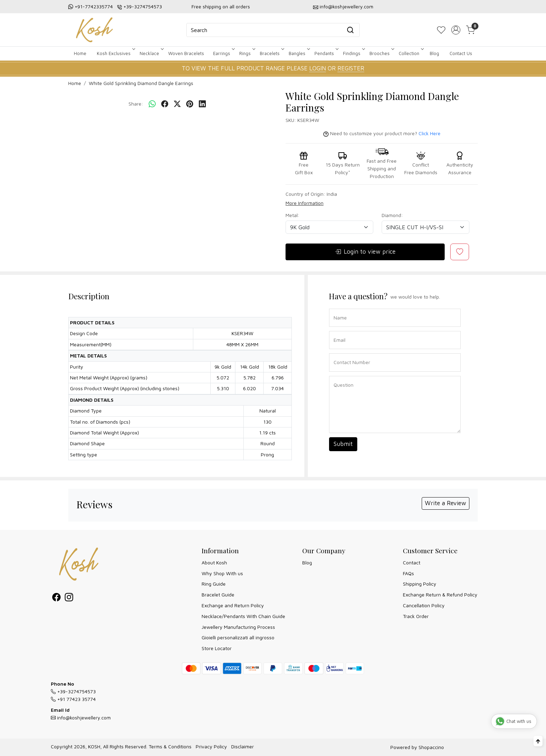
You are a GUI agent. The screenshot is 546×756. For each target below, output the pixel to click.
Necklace (151, 53)
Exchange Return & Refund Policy (440, 595)
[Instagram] (69, 598)
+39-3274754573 (143, 6)
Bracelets (271, 53)
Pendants (326, 53)
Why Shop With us (222, 573)
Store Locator (217, 648)
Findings (353, 53)
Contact (412, 562)
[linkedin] (202, 104)
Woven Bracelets (186, 53)
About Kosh (214, 562)
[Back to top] (538, 741)
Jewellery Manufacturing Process (238, 627)
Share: (136, 104)
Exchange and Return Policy (233, 605)
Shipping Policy (420, 584)
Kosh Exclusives (115, 53)
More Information (305, 203)
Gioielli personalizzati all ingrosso (238, 637)
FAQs (408, 573)
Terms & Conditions (170, 746)
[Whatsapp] (152, 104)
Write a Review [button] (446, 503)
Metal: (292, 215)
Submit (343, 444)
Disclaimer (243, 746)
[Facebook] (56, 598)
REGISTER (351, 68)
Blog (434, 53)
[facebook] (165, 104)
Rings (247, 53)
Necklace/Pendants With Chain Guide (243, 616)
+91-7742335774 (94, 6)
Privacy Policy (211, 746)
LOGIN (318, 68)
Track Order (416, 616)
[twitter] (177, 104)
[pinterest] (190, 104)
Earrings (223, 53)
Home (80, 53)
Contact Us (461, 53)
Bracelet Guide (218, 595)
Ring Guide (214, 584)
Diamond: (392, 215)
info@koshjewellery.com (346, 6)
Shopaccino (431, 747)
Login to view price (365, 252)
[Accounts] (456, 30)
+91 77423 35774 (73, 699)
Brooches (381, 53)
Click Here (430, 133)
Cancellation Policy (424, 605)
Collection (411, 53)
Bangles (299, 53)
